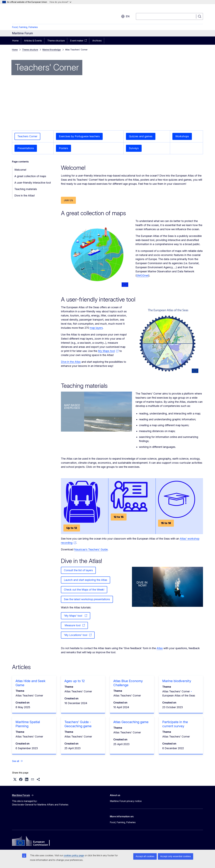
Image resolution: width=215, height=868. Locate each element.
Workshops (182, 136)
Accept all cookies (145, 856)
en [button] (125, 16)
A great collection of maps (30, 176)
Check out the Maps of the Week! (84, 590)
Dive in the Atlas (71, 362)
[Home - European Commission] (36, 15)
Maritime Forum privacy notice (126, 801)
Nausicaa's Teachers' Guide (91, 549)
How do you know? (60, 2)
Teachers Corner (27, 136)
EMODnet (143, 275)
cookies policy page (74, 855)
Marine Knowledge (52, 50)
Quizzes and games (141, 136)
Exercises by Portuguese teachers (79, 136)
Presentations (26, 148)
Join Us (68, 200)
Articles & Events (33, 41)
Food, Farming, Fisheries (25, 27)
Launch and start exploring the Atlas (86, 580)
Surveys (134, 148)
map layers (96, 328)
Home (15, 41)
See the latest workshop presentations (87, 599)
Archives (97, 41)
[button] (15, 779)
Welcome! (20, 170)
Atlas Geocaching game (131, 722)
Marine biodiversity (177, 681)
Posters (63, 148)
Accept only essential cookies (176, 856)
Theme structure (56, 41)
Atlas (160, 648)
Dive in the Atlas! (25, 196)
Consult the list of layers (78, 570)
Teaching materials (26, 189)
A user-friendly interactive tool (33, 183)
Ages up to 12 (75, 681)
